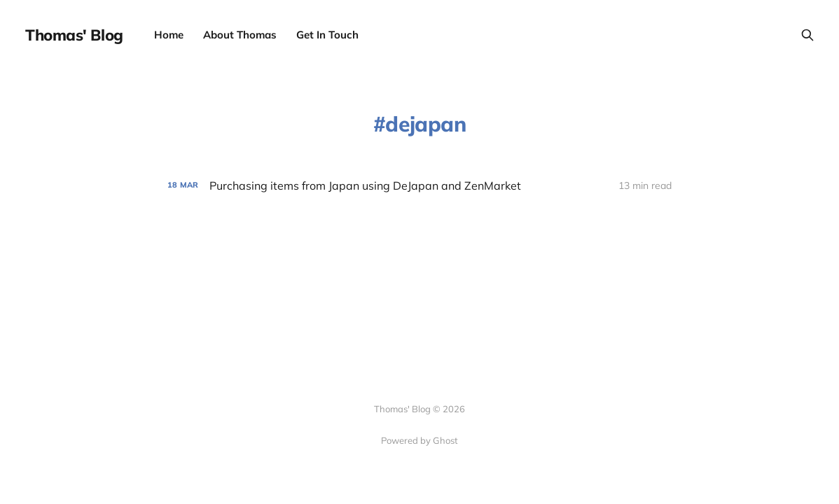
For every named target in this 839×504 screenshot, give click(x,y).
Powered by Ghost (419, 440)
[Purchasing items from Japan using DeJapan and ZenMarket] (419, 186)
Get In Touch (327, 35)
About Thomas (240, 35)
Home (169, 35)
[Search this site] (807, 35)
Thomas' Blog (74, 35)
